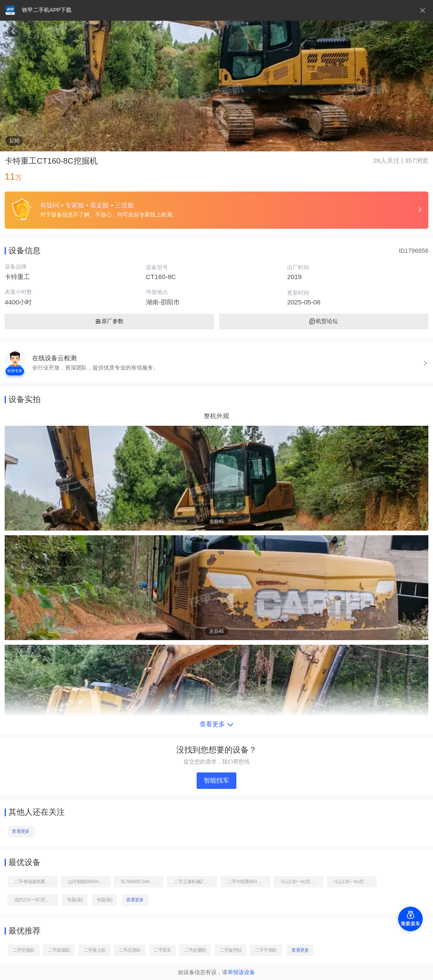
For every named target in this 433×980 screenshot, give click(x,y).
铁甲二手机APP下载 (47, 10)
